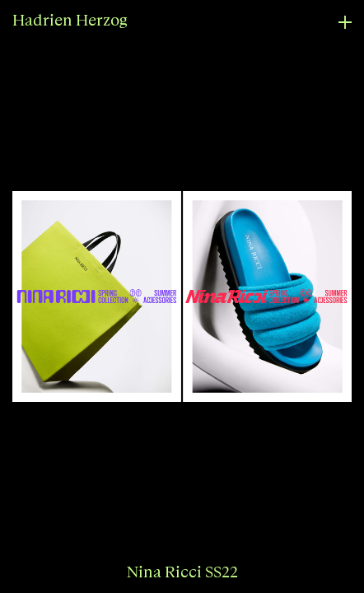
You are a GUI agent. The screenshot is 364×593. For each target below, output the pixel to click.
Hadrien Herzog (70, 20)
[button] (91, 296)
